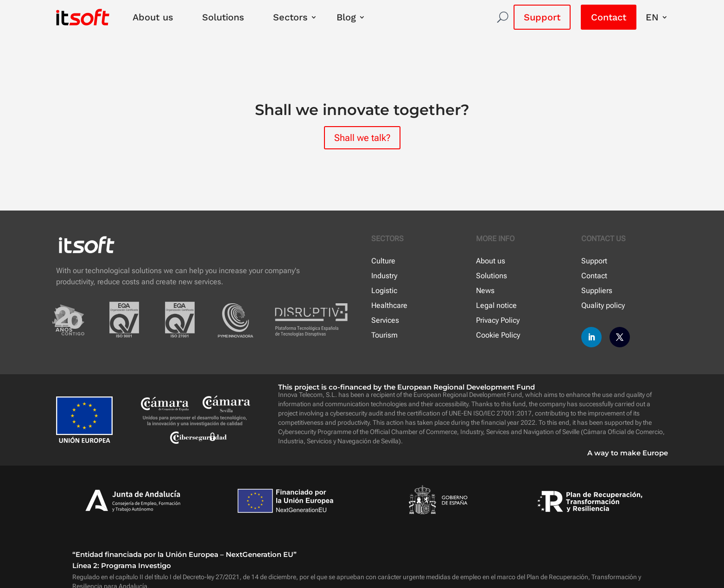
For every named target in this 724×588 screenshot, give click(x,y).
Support (542, 17)
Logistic (384, 291)
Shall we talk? (362, 138)
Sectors (290, 17)
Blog (346, 17)
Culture (383, 261)
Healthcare (389, 305)
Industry (384, 276)
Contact (609, 17)
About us (153, 17)
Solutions (223, 17)
